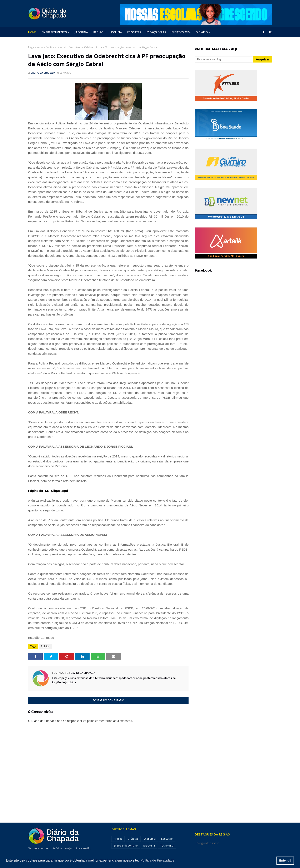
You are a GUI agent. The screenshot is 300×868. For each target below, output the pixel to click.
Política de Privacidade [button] (157, 860)
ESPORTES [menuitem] (134, 32)
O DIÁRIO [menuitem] (202, 32)
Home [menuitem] (32, 32)
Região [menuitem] (98, 32)
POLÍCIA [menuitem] (117, 32)
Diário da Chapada (43, 73)
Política (50, 47)
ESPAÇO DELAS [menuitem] (156, 32)
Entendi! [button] (285, 860)
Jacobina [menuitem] (81, 32)
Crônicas (133, 839)
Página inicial (36, 47)
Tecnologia (167, 846)
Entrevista (149, 846)
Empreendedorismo (126, 846)
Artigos (118, 839)
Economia (150, 839)
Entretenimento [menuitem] (54, 32)
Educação (167, 839)
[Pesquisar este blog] (224, 59)
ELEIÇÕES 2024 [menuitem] (181, 32)
